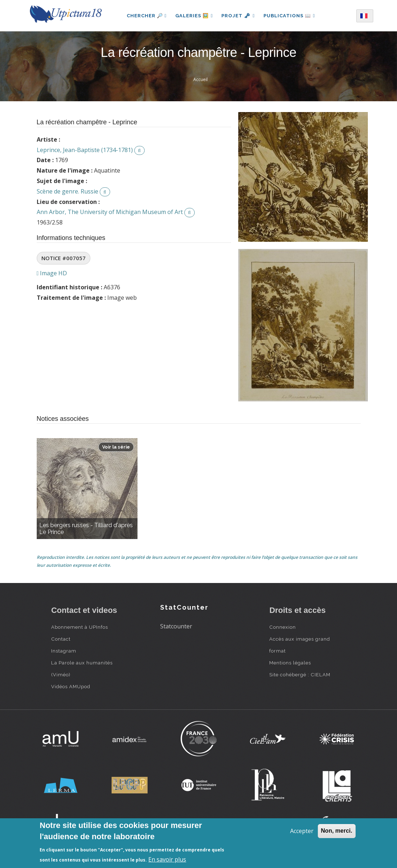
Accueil (200, 79)
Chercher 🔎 (147, 16)
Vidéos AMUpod (71, 686)
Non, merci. (337, 831)
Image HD (52, 273)
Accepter (302, 831)
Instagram (64, 651)
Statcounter (176, 626)
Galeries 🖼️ (194, 16)
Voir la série (116, 447)
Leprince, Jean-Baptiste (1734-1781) (85, 150)
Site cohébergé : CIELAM (300, 675)
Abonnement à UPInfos (80, 627)
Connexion (283, 627)
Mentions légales (290, 663)
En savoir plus (167, 859)
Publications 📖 (289, 16)
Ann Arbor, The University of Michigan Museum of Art (110, 212)
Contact (61, 639)
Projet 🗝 (238, 16)
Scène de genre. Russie (67, 191)
